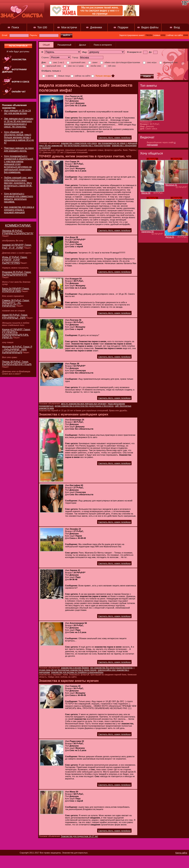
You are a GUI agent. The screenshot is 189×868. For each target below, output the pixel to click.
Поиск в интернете (103, 45)
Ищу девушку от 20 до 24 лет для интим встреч (17, 112)
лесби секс (94, 66)
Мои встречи (69, 27)
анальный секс (169, 62)
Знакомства (19, 60)
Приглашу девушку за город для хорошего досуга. (19, 149)
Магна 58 (146, 193)
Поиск (15, 27)
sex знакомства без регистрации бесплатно (111, 668)
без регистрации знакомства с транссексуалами (87, 145)
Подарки (123, 27)
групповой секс (76, 62)
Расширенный (64, 45)
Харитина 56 (148, 232)
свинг (93, 62)
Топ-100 (42, 27)
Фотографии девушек (14, 71)
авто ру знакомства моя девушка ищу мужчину (84, 404)
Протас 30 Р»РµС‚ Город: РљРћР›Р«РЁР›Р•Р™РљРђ (17, 363)
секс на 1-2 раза (74, 66)
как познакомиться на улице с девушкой (118, 143)
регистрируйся (18, 46)
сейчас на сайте (81, 76)
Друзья (82, 45)
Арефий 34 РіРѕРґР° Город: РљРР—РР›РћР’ (17, 246)
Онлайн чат (19, 92)
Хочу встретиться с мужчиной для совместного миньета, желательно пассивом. (19, 198)
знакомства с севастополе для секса (79, 143)
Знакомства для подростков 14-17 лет (79, 836)
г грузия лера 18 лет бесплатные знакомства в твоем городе (87, 669)
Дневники (96, 27)
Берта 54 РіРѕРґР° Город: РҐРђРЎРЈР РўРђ (16, 290)
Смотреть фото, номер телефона (114, 138)
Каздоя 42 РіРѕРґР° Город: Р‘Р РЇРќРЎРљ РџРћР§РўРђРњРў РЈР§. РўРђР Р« (16, 334)
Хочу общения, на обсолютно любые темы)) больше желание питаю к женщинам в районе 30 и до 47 (19, 137)
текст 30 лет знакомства (51, 145)
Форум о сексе (21, 82)
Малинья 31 (171, 185)
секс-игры (150, 62)
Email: (15, 35)
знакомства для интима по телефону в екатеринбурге (77, 672)
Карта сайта (181, 853)
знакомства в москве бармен (75, 668)
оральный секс (52, 66)
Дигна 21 (170, 237)
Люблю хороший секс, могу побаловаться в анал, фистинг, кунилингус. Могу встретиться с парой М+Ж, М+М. (18, 183)
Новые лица (62, 76)
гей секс (110, 66)
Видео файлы (150, 27)
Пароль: (44, 35)
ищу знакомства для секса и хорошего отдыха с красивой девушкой (19, 210)
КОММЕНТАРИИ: (18, 226)
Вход (177, 27)
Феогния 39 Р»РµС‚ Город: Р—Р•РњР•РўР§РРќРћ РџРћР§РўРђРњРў (17, 350)
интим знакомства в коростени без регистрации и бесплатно (84, 406)
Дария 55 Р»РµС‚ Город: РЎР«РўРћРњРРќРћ (15, 316)
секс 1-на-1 (57, 62)
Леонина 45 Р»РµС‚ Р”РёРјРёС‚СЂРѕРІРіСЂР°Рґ (18, 232)
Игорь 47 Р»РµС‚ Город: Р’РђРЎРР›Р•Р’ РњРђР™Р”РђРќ (15, 260)
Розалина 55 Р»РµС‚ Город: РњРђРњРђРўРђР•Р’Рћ (17, 273)
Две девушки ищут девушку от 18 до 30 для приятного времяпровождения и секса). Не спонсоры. (19, 123)
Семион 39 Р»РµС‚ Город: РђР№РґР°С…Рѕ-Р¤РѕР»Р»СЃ (16, 303)
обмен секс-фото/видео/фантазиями (120, 62)
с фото (48, 76)
